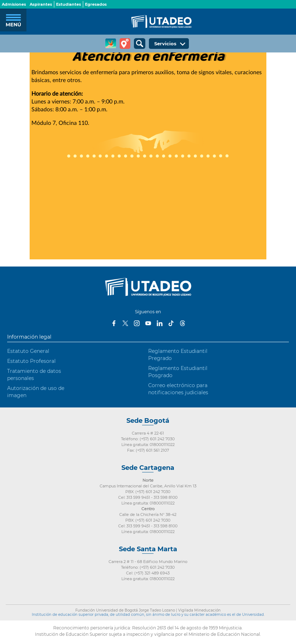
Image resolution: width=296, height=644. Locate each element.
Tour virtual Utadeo (125, 44)
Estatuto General (28, 351)
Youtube (148, 323)
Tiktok (171, 323)
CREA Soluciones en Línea (111, 44)
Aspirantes (41, 4)
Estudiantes (69, 4)
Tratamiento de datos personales (34, 375)
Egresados (96, 4)
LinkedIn (160, 323)
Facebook (114, 323)
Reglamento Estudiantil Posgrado (178, 372)
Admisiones (14, 4)
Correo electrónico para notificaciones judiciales (178, 389)
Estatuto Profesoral (31, 361)
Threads (182, 323)
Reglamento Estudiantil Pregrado (178, 355)
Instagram (137, 323)
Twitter (125, 323)
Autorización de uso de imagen (36, 392)
